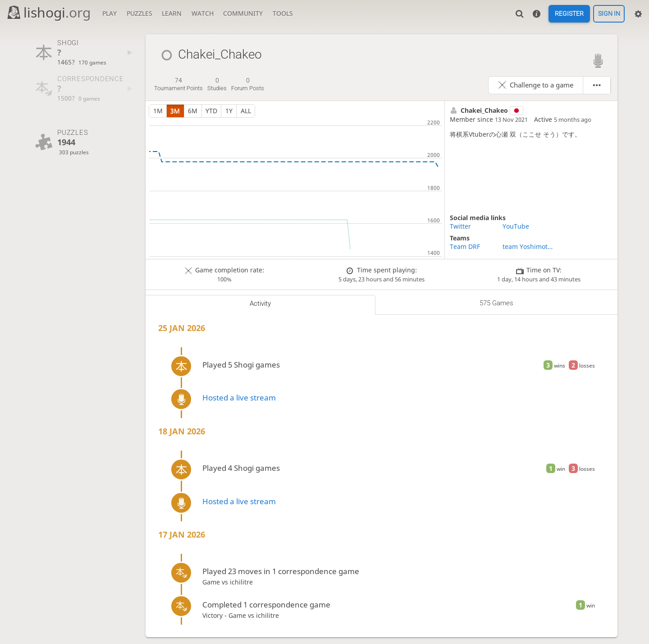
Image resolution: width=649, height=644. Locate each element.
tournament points (178, 84)
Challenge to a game (542, 85)
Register (569, 14)
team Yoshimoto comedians (529, 246)
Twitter (460, 226)
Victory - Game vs (229, 615)
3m (175, 111)
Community (243, 13)
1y (229, 111)
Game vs (216, 582)
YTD (211, 111)
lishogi (48, 12)
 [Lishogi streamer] (598, 60)
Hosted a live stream (239, 398)
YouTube (516, 226)
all (246, 111)
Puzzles (139, 13)
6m (193, 111)
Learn (172, 13)
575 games (496, 303)
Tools (283, 13)
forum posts (248, 84)
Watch (203, 13)
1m (158, 111)
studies (217, 84)
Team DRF (465, 246)
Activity (260, 304)
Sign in (609, 14)
